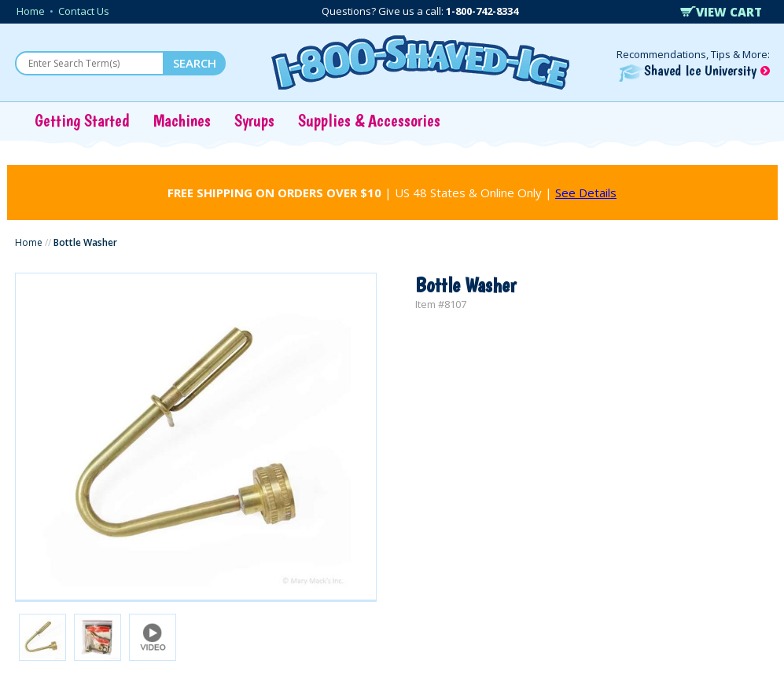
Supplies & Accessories (369, 120)
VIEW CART (721, 12)
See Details (586, 193)
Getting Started (82, 120)
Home (31, 11)
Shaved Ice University (694, 70)
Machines (182, 120)
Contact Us (84, 11)
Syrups (254, 120)
